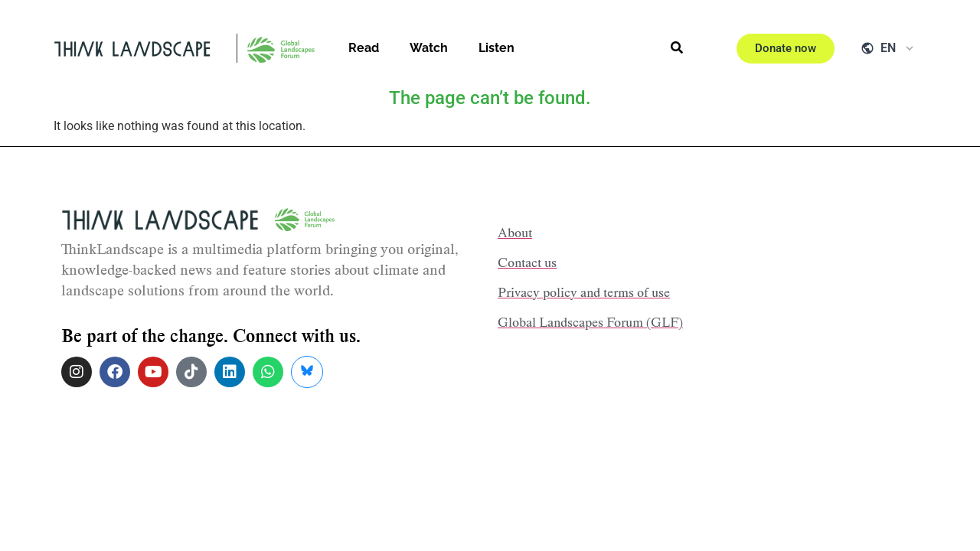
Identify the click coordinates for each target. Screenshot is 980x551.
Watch (429, 48)
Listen (497, 48)
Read (364, 48)
